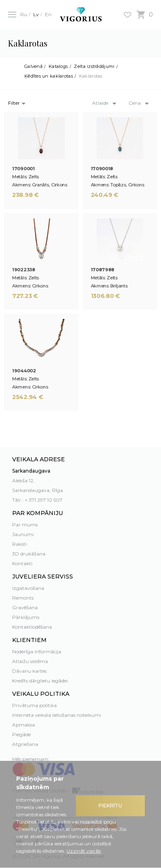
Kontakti (22, 563)
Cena (135, 103)
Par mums (25, 525)
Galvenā (33, 67)
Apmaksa (24, 725)
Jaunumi (23, 534)
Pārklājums (26, 617)
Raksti (19, 544)
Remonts (23, 598)
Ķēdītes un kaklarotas (49, 76)
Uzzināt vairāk (84, 851)
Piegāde (21, 734)
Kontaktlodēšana (32, 627)
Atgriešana (25, 744)
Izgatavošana (28, 588)
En (48, 14)
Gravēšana (25, 607)
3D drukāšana (29, 554)
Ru (24, 14)
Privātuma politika (34, 705)
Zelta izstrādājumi (94, 67)
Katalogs (58, 67)
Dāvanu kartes (29, 671)
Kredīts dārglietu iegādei (40, 681)
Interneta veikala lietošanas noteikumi (57, 715)
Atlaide (100, 103)
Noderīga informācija (37, 652)
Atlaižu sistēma (30, 661)
